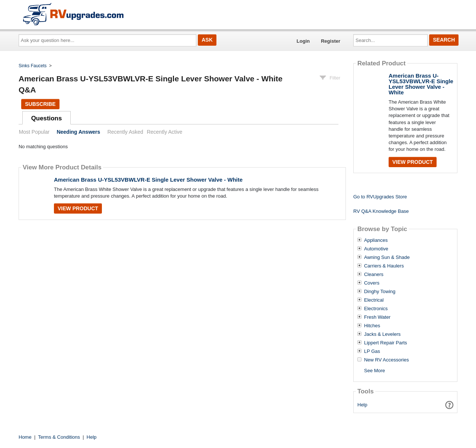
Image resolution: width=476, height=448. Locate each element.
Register (331, 41)
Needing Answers (78, 132)
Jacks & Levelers (382, 334)
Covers (372, 283)
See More (374, 371)
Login (303, 41)
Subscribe (40, 104)
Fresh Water (377, 317)
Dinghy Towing (380, 292)
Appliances (376, 240)
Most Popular (34, 132)
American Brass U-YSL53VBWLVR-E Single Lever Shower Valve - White (148, 180)
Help (362, 405)
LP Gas (372, 351)
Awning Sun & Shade (387, 257)
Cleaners (374, 275)
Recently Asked (125, 132)
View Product (78, 208)
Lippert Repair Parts (386, 343)
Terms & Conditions (59, 437)
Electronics (376, 309)
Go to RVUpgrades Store (380, 197)
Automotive (376, 249)
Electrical (374, 300)
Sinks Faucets (33, 66)
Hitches (372, 326)
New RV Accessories (386, 360)
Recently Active (165, 132)
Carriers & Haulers (384, 266)
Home (25, 437)
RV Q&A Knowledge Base (381, 211)
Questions (47, 118)
